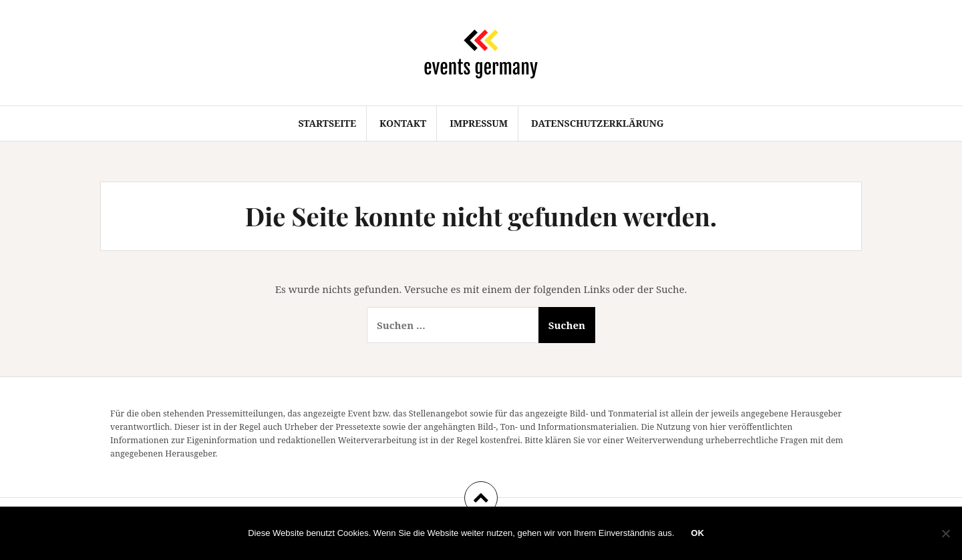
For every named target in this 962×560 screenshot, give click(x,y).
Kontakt (403, 123)
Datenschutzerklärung (598, 123)
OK (697, 533)
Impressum (479, 123)
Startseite (327, 123)
